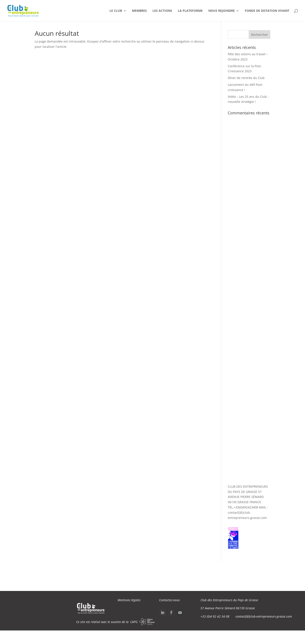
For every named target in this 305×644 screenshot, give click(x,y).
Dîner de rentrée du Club (246, 78)
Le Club (116, 11)
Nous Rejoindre (222, 11)
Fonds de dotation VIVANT (267, 11)
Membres (139, 11)
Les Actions (162, 11)
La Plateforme (190, 11)
